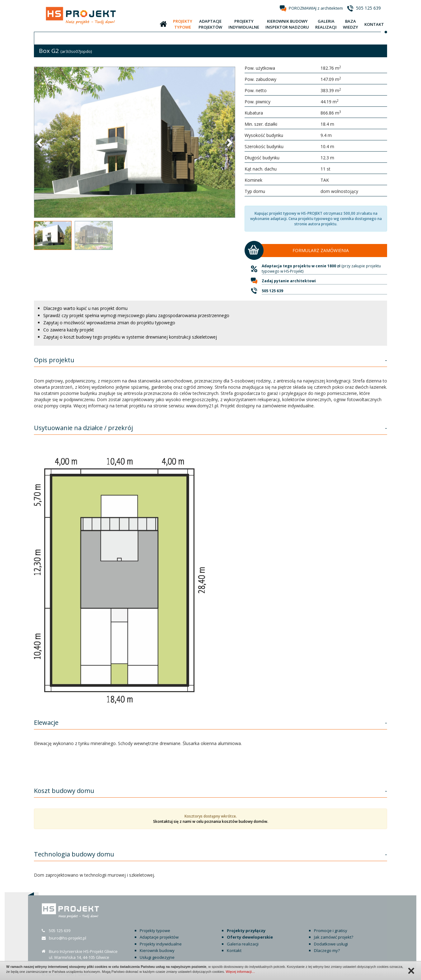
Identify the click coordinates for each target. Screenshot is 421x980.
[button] (40, 142)
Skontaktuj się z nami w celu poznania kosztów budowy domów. (211, 821)
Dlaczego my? (327, 950)
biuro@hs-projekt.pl (68, 938)
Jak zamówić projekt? (334, 937)
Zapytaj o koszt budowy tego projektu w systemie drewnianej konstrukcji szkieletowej (130, 337)
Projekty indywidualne (161, 944)
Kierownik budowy (157, 950)
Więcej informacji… (241, 972)
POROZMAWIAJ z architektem (316, 8)
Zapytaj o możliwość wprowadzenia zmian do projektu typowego (109, 323)
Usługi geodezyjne (157, 957)
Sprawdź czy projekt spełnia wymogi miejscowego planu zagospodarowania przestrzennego (136, 315)
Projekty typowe (155, 931)
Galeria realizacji (243, 944)
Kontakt (234, 950)
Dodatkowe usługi (331, 944)
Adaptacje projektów (159, 937)
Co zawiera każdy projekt (69, 330)
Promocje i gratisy (331, 931)
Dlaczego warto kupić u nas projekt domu (85, 308)
